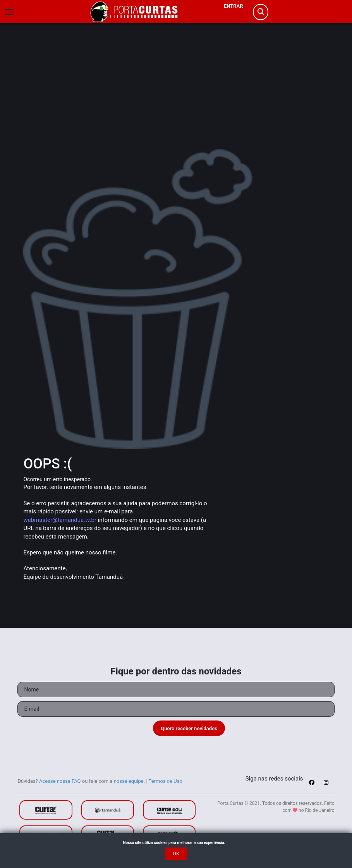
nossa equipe (129, 781)
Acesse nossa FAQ (60, 781)
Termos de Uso (166, 781)
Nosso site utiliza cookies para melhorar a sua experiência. (176, 843)
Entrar (234, 6)
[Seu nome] (176, 690)
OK (176, 853)
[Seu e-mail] (176, 709)
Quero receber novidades (189, 728)
